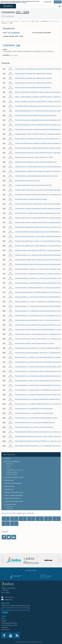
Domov (4, 619)
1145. (4, 148)
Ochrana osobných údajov (9, 625)
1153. (4, 185)
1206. (4, 432)
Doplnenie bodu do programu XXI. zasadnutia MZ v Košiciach (33, 73)
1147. (4, 157)
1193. (4, 371)
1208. (4, 441)
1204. (4, 422)
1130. (4, 78)
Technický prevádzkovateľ (9, 623)
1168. (4, 255)
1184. (4, 329)
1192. (4, 367)
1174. (4, 283)
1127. (4, 69)
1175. (4, 287)
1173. (4, 278)
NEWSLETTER (5, 603)
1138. (4, 115)
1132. (4, 87)
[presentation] (3, 560)
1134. (4, 97)
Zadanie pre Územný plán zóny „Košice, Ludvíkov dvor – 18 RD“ (34, 157)
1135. (4, 101)
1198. (4, 395)
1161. (4, 222)
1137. (4, 111)
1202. (4, 413)
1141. (4, 129)
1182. (4, 320)
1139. (4, 120)
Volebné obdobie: (30, 21)
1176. (4, 292)
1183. (4, 325)
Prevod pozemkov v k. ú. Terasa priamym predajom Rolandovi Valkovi (36, 418)
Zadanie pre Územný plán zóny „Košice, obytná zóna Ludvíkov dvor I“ (36, 162)
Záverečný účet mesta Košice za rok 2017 (27, 181)
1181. (4, 315)
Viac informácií (24, 2)
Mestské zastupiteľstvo (11, 461)
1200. (4, 404)
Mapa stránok (6, 630)
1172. (4, 273)
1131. (4, 83)
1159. (4, 213)
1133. (4, 92)
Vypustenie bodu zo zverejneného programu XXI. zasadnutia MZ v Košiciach (38, 69)
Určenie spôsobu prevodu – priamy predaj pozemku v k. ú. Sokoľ (34, 343)
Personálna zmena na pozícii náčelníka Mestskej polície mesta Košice (36, 115)
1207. (4, 436)
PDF (10, 68)
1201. (4, 408)
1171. (4, 269)
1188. (4, 348)
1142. (4, 134)
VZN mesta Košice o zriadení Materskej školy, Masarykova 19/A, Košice (36, 176)
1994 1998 (6, 524)
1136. (4, 106)
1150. (4, 171)
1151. (4, 176)
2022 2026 (6, 519)
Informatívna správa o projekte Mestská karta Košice (31, 199)
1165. (4, 241)
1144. (4, 143)
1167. (4, 250)
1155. (4, 194)
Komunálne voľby (9, 504)
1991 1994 (14, 524)
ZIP (10, 259)
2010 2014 (31, 519)
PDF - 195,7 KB (14, 55)
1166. (4, 246)
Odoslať (5, 612)
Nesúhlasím (48, 2)
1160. (4, 218)
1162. (4, 227)
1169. (4, 260)
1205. (4, 427)
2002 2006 (48, 519)
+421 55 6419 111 (9, 597)
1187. (4, 343)
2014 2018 (23, 519)
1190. (4, 357)
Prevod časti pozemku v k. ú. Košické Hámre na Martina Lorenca (34, 413)
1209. (4, 446)
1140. (4, 125)
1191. (4, 362)
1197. (4, 390)
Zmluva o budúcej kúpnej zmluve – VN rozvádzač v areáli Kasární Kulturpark (38, 236)
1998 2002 (57, 519)
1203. (4, 418)
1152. (4, 181)
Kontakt (4, 621)
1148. (4, 162)
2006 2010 (40, 519)
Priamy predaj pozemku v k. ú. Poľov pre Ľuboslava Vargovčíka (34, 427)
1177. (4, 297)
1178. (4, 301)
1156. (4, 199)
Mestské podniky (31, 570)
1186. (4, 339)
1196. (4, 385)
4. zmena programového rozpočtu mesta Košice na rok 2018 (33, 185)
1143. (4, 139)
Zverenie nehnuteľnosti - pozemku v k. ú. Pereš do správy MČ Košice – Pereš (38, 269)
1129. (4, 73)
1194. (4, 376)
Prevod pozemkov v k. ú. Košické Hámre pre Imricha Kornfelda (34, 408)
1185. (4, 334)
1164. (4, 236)
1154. (4, 190)
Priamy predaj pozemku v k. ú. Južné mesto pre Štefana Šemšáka (35, 422)
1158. (4, 208)
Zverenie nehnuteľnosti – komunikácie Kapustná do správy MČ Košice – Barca (38, 283)
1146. (4, 153)
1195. (4, 381)
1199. (4, 399)
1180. (4, 311)
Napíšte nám (8, 600)
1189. (4, 353)
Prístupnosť (5, 627)
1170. (4, 264)
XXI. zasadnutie (50, 21)
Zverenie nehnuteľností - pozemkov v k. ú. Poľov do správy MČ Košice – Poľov (38, 278)
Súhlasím (58, 2)
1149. (4, 167)
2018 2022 (14, 519)
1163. (4, 232)
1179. (4, 306)
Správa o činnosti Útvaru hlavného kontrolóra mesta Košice (33, 87)
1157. (4, 204)
